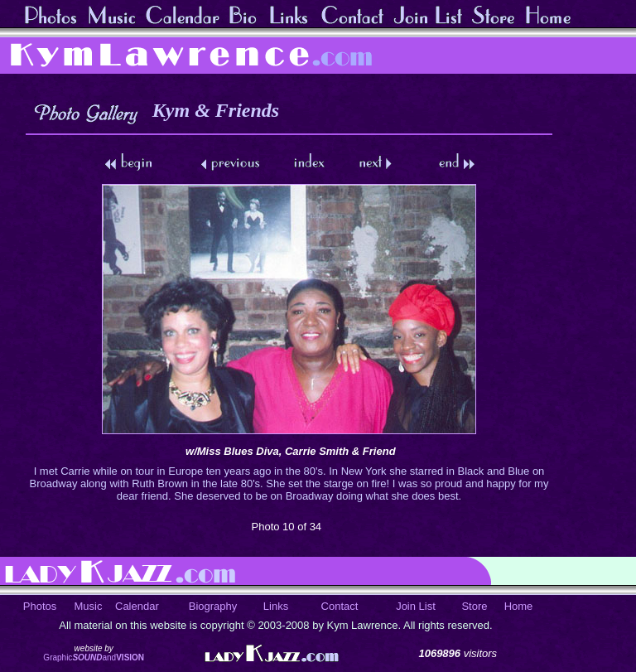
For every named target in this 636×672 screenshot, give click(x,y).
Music (89, 606)
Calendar (137, 606)
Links (276, 606)
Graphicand (94, 657)
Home (519, 606)
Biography (213, 606)
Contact (340, 606)
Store (474, 606)
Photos (40, 606)
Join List (416, 606)
